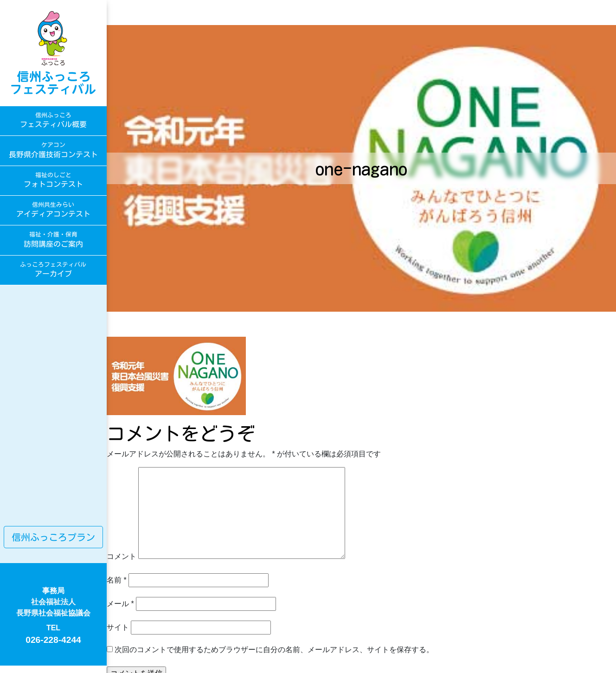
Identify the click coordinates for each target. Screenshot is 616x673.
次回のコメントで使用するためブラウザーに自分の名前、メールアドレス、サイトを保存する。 (274, 650)
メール (120, 604)
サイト (118, 627)
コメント (122, 556)
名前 (117, 580)
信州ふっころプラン (53, 537)
